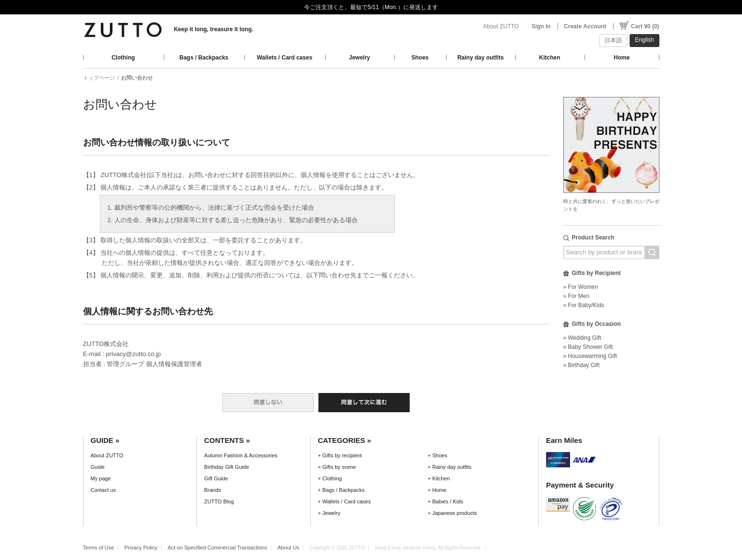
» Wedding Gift (582, 338)
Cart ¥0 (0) (645, 26)
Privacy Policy (141, 548)
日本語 (613, 40)
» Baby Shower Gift (588, 347)
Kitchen (549, 58)
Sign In (541, 26)
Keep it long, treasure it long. (213, 29)
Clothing (123, 58)
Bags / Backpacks (204, 58)
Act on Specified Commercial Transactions (217, 548)
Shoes (420, 58)
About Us (288, 548)
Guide (98, 467)
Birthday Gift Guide (226, 467)
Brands (213, 490)
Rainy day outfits (480, 58)
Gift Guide (216, 478)
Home (622, 58)
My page (101, 478)
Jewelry (359, 58)
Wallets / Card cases (285, 58)
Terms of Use (99, 548)
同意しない (268, 403)
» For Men (577, 296)
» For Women (581, 287)
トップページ (99, 78)
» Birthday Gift (582, 365)
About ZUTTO (501, 26)
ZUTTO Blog (219, 501)
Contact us (103, 490)
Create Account (585, 26)
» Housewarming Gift (590, 356)
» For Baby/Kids (584, 305)
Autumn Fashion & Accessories (241, 455)
